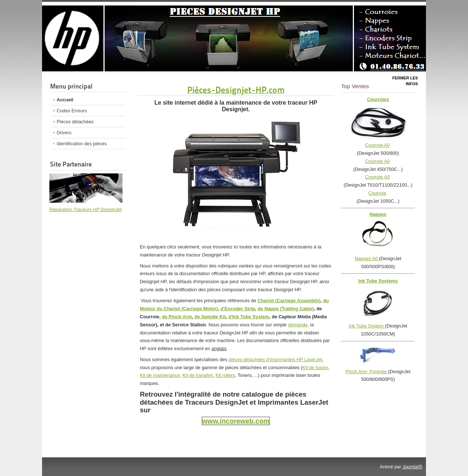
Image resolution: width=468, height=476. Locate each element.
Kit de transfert (198, 375)
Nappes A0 (367, 258)
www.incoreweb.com (236, 421)
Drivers (64, 133)
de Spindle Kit (210, 317)
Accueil (65, 100)
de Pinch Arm (177, 317)
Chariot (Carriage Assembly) (289, 301)
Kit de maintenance (160, 375)
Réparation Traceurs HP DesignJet (86, 209)
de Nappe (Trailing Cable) (286, 309)
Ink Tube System (367, 326)
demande (298, 325)
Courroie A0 (377, 145)
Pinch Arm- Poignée (367, 372)
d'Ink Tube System (249, 317)
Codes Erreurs (72, 111)
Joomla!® (412, 467)
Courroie (378, 193)
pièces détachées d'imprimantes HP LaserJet (275, 359)
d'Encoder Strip (238, 309)
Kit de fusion (315, 368)
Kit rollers (225, 375)
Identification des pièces (82, 144)
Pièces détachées (75, 122)
